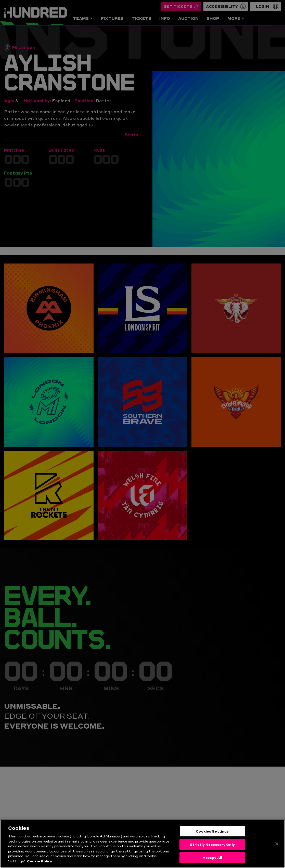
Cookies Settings (212, 832)
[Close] (277, 845)
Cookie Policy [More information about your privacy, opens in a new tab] (40, 862)
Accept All (212, 859)
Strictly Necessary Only (212, 845)
